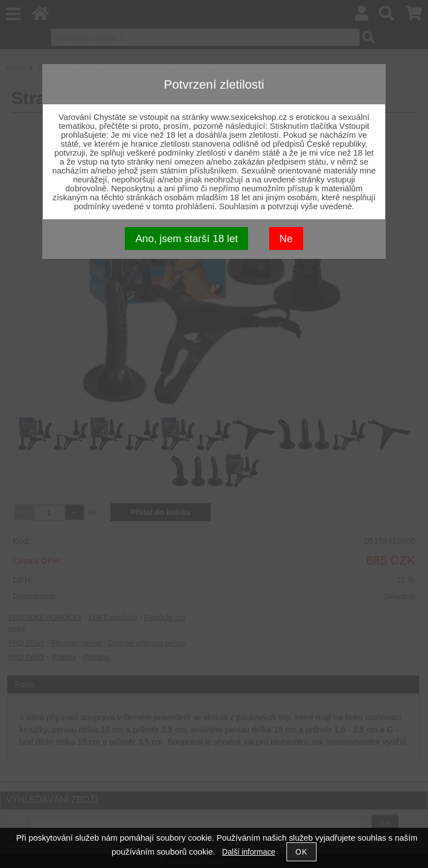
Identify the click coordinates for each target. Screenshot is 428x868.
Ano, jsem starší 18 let (187, 238)
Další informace (249, 852)
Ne (286, 238)
